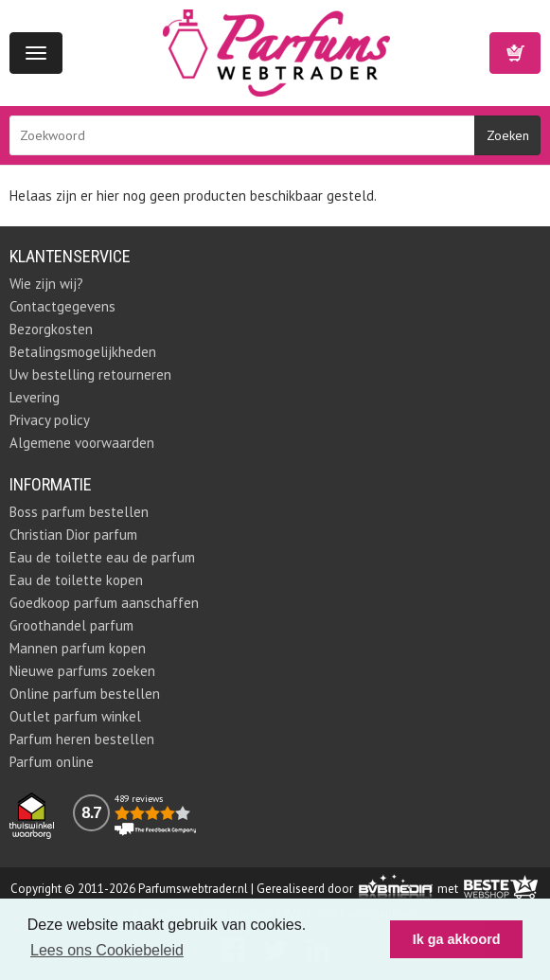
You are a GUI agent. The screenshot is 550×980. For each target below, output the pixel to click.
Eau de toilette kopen (76, 580)
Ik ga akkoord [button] (457, 939)
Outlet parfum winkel (75, 716)
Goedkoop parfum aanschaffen (104, 603)
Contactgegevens (62, 306)
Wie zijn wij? (46, 284)
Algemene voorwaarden (82, 443)
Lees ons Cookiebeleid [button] (107, 950)
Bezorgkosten (51, 329)
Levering (35, 397)
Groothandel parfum (71, 625)
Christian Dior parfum (73, 535)
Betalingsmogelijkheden (83, 352)
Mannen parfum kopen (78, 648)
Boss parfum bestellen (79, 512)
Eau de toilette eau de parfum (102, 557)
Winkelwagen (515, 53)
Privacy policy (50, 420)
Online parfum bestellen (85, 694)
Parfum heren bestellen (82, 739)
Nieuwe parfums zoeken (82, 671)
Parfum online (52, 762)
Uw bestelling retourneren (90, 374)
